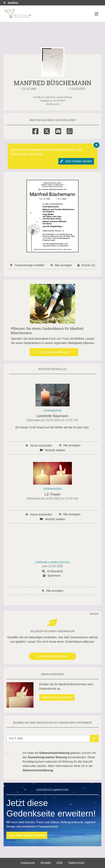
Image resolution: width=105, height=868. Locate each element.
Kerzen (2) (86, 265)
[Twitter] (47, 131)
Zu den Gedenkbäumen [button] (54, 352)
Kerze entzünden (39, 446)
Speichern (52, 576)
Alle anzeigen (61, 265)
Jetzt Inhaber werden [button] (76, 161)
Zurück (11, 3)
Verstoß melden (52, 450)
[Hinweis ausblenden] (96, 145)
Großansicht (53, 571)
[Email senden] (48, 738)
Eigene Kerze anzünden (57, 697)
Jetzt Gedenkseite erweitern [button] (27, 835)
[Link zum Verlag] (35, 14)
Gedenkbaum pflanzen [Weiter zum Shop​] (53, 656)
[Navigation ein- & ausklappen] (96, 14)
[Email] (58, 131)
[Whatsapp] (70, 131)
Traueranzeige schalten (27, 265)
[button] (94, 738)
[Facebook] (35, 131)
